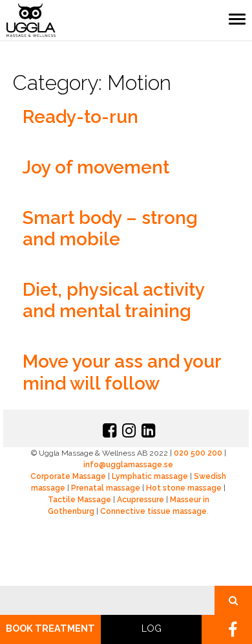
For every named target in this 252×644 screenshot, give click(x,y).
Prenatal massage (106, 488)
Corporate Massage (68, 476)
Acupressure (141, 500)
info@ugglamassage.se (128, 465)
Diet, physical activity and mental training (113, 301)
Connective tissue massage (153, 511)
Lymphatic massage (150, 476)
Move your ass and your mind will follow (122, 372)
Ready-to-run (80, 117)
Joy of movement (96, 167)
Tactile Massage (79, 500)
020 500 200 (198, 453)
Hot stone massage (184, 488)
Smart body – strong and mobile (110, 229)
